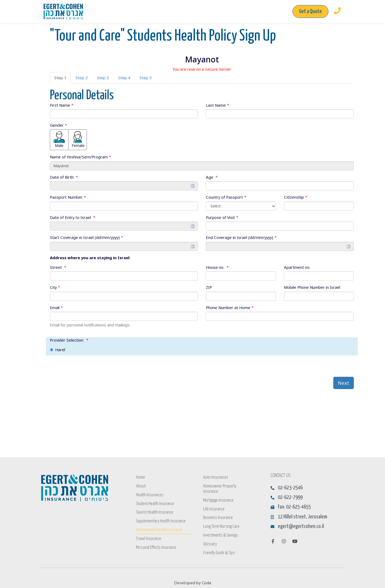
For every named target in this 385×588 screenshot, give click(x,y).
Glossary (210, 537)
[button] (310, 11)
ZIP (209, 287)
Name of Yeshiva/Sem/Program (81, 157)
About (140, 486)
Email (56, 307)
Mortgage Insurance (218, 494)
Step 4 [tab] (124, 78)
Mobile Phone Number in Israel (312, 287)
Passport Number (68, 197)
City (55, 287)
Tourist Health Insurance (155, 511)
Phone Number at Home (230, 307)
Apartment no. (297, 267)
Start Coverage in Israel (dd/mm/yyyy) (87, 237)
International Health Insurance (159, 528)
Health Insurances (150, 494)
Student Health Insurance (155, 503)
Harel (57, 350)
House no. (217, 267)
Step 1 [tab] (60, 78)
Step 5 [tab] (146, 78)
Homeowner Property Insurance (227, 486)
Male (59, 140)
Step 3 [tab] (103, 78)
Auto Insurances (215, 477)
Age (212, 177)
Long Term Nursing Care (221, 520)
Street (58, 267)
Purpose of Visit (222, 217)
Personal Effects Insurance (156, 545)
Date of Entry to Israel (73, 217)
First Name (62, 105)
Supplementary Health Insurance (160, 520)
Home (140, 477)
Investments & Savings (220, 528)
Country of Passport (226, 197)
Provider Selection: (69, 340)
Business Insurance (218, 511)
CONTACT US (281, 476)
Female (78, 140)
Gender (59, 125)
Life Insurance (214, 503)
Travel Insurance (149, 537)
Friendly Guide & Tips (219, 545)
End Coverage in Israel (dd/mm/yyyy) (241, 237)
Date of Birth (64, 177)
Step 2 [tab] (82, 78)
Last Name (218, 105)
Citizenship (296, 197)
